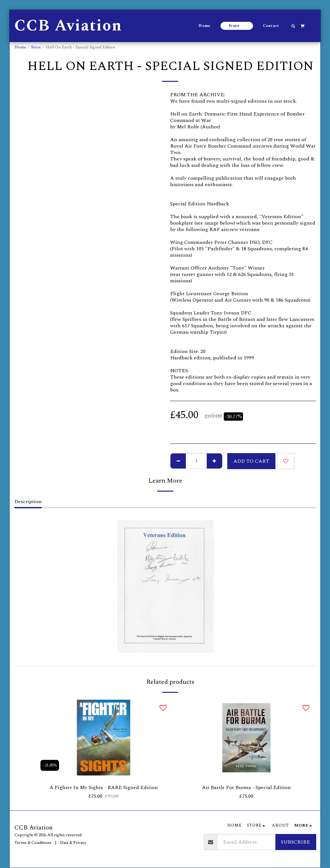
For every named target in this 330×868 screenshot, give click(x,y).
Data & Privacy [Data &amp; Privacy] (73, 843)
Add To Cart (251, 461)
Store (36, 47)
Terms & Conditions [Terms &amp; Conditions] (33, 843)
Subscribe (295, 842)
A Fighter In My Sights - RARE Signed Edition (104, 787)
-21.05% (50, 765)
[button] (293, 26)
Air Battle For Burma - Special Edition (246, 787)
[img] (104, 738)
